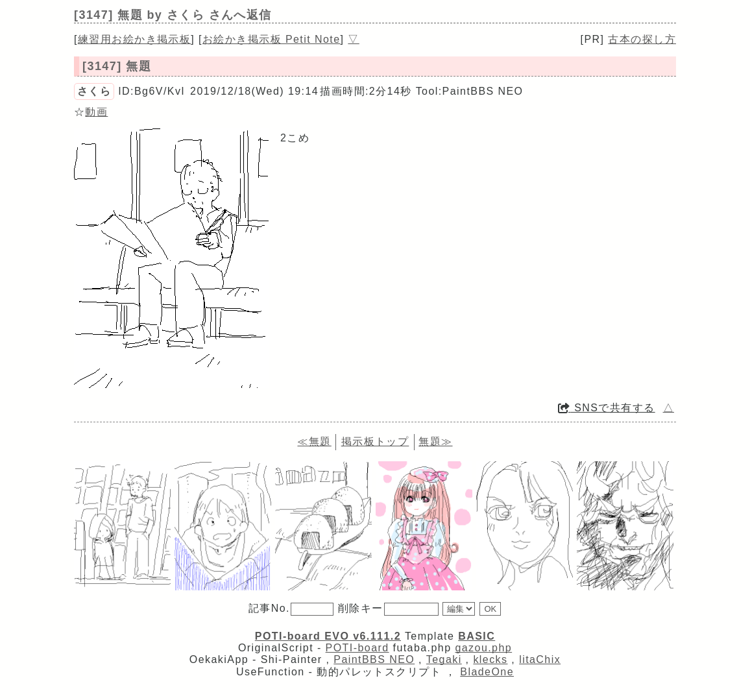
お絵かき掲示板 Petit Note (272, 39)
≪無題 (314, 441)
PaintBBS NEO (374, 659)
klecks (490, 659)
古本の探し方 (642, 39)
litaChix (540, 659)
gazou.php (483, 648)
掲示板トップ (375, 441)
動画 (96, 112)
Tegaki (444, 659)
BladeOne (487, 672)
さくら (94, 91)
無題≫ (435, 441)
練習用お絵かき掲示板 (134, 39)
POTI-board (357, 648)
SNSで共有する (607, 408)
